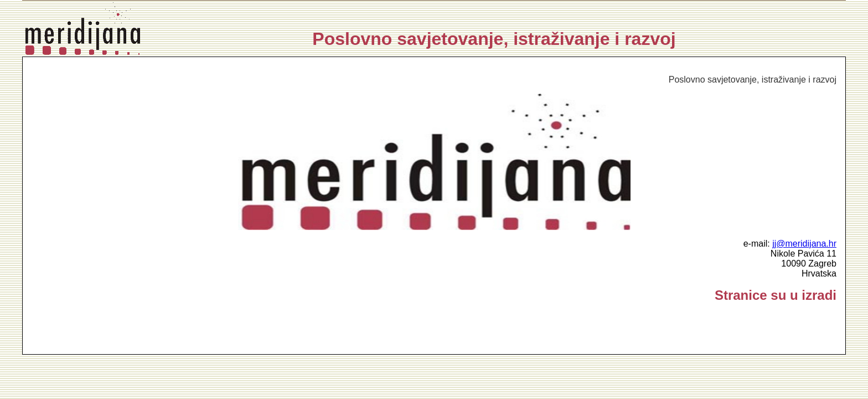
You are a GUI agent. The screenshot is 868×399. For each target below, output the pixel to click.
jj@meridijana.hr (804, 244)
